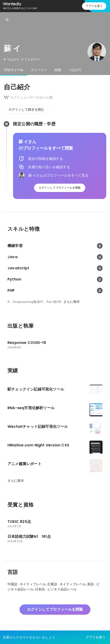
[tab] (14, 70)
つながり (75, 70)
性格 (58, 70)
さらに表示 (72, 302)
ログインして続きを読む (26, 110)
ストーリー (39, 70)
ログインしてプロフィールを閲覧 (60, 188)
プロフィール (14, 70)
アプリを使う (94, 6)
